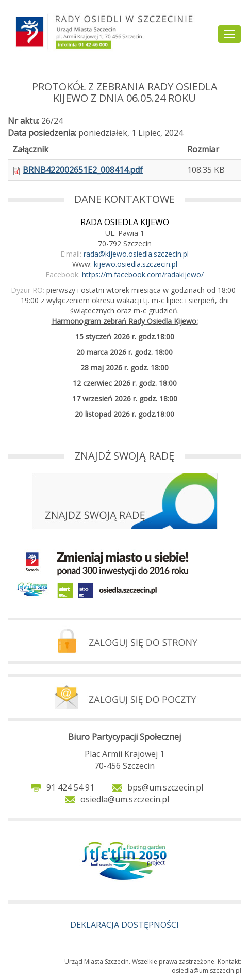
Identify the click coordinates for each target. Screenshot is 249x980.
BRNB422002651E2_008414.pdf (83, 170)
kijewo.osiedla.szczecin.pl (136, 264)
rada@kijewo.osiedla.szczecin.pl (136, 254)
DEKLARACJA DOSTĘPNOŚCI (124, 925)
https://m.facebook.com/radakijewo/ (143, 274)
